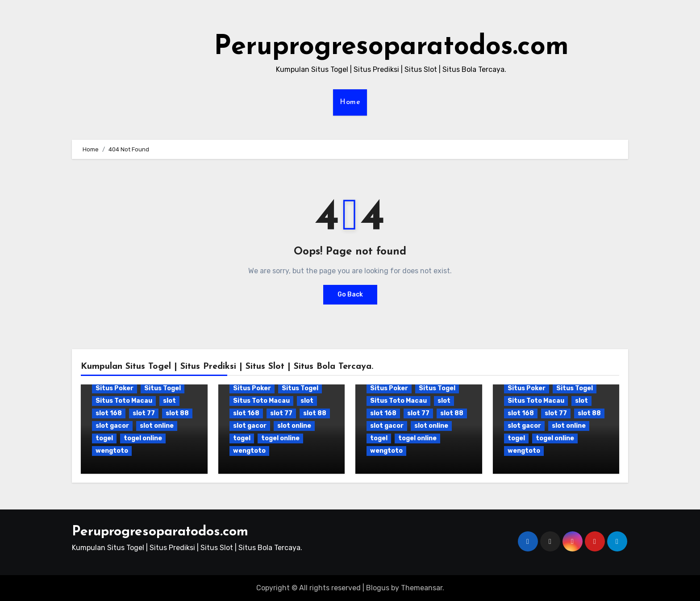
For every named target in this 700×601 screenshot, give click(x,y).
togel (104, 438)
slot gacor (112, 426)
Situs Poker (115, 388)
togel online (143, 438)
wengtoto (112, 451)
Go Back (350, 294)
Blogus (378, 588)
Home (350, 102)
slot (169, 401)
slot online (157, 426)
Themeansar (422, 588)
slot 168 (109, 413)
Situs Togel (162, 388)
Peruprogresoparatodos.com (391, 47)
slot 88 (177, 413)
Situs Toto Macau (124, 401)
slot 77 (144, 413)
